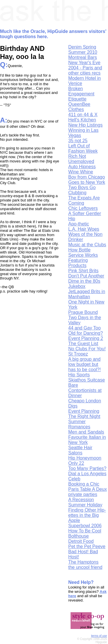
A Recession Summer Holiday (85, 502)
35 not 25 (78, 141)
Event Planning (84, 411)
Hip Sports (79, 375)
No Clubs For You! (87, 349)
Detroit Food (81, 541)
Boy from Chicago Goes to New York (87, 180)
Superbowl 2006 (85, 526)
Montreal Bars (83, 57)
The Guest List (83, 344)
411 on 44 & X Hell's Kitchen (83, 117)
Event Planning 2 (86, 338)
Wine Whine (81, 172)
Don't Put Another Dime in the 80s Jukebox (86, 281)
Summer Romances (79, 424)
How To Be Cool (85, 531)
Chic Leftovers (83, 208)
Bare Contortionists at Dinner (85, 390)
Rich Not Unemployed (81, 159)
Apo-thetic (79, 224)
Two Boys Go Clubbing (82, 190)
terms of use (99, 636)
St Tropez (78, 354)
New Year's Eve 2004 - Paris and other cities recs (85, 68)
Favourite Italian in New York (87, 440)
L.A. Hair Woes (84, 229)
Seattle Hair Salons (80, 450)
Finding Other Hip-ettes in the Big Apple (87, 515)
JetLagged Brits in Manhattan (87, 294)
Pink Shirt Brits (83, 271)
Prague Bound (83, 312)
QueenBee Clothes (79, 107)
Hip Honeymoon (85, 458)
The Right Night (84, 416)
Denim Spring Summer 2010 (83, 50)
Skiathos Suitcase (87, 380)
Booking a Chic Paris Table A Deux (88, 487)
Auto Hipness (82, 167)
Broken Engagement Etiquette (81, 94)
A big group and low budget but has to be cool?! (85, 364)
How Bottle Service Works (83, 252)
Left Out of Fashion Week (83, 148)
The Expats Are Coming (84, 200)
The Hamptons (83, 562)
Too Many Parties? (87, 468)
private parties (83, 494)
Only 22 (76, 463)
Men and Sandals (86, 432)
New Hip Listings (85, 125)
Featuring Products (78, 263)
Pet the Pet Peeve (87, 546)
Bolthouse (78, 536)
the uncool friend (85, 567)
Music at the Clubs (87, 245)
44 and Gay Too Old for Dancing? (86, 331)
